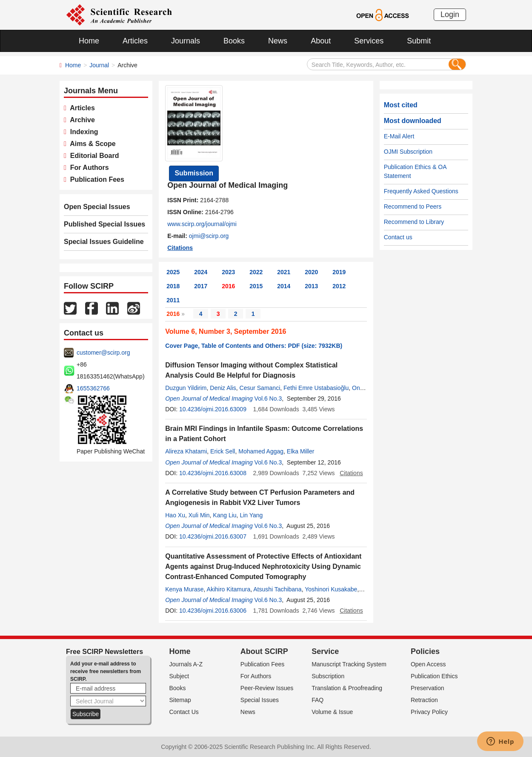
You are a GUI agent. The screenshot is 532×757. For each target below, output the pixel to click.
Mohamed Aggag (261, 451)
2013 (311, 286)
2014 (284, 286)
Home (89, 41)
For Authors (88, 168)
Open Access (428, 664)
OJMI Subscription (408, 152)
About (321, 41)
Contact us (398, 237)
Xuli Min (199, 515)
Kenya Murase (184, 589)
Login (450, 14)
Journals (186, 41)
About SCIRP (264, 651)
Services (369, 41)
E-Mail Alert (399, 136)
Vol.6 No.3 (268, 399)
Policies (425, 651)
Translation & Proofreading (347, 688)
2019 (339, 272)
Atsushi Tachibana (277, 589)
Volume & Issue (332, 712)
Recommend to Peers (413, 206)
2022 (256, 272)
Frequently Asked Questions (421, 191)
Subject (179, 676)
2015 (256, 286)
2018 (173, 286)
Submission (194, 173)
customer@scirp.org (103, 353)
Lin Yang (251, 515)
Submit (419, 41)
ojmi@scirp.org (209, 236)
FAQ (317, 700)
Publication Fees (95, 179)
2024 (201, 272)
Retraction (424, 700)
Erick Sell (223, 451)
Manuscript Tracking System (349, 664)
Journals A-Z (186, 664)
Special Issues (260, 700)
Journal (99, 65)
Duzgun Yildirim (186, 388)
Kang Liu (225, 515)
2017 (201, 286)
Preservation (428, 688)
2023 (228, 272)
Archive (81, 120)
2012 (339, 286)
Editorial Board (93, 156)
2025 (173, 272)
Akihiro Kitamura (229, 589)
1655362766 (93, 388)
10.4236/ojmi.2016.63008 (213, 473)
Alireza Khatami (186, 451)
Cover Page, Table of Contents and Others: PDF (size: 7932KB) (254, 346)
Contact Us (184, 712)
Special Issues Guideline (104, 242)
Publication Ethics (434, 676)
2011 (173, 300)
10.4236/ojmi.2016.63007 (213, 536)
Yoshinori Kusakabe (331, 589)
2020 (311, 272)
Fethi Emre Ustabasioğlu (316, 388)
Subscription (328, 676)
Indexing (82, 132)
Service (325, 651)
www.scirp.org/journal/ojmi (202, 224)
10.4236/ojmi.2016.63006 (213, 611)
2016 (228, 286)
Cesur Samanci (260, 388)
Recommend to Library (414, 222)
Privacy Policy (429, 712)
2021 (284, 272)
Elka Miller (301, 451)
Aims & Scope (91, 144)
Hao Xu (175, 515)
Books (234, 41)
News (278, 41)
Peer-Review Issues (267, 688)
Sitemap (180, 700)
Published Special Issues (104, 224)
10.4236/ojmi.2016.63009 (213, 409)
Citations (180, 248)
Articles (135, 41)
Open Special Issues (97, 207)
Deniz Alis (223, 388)
